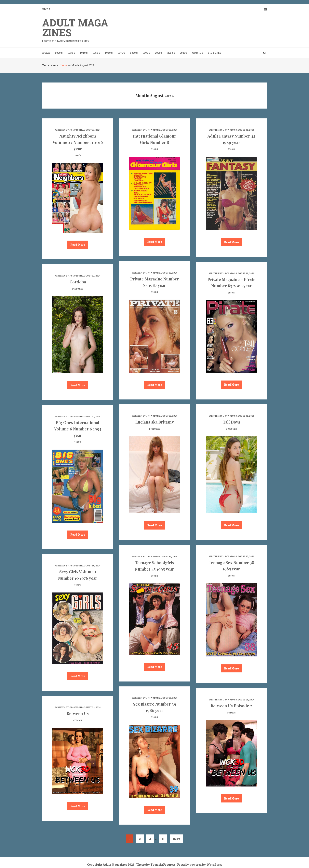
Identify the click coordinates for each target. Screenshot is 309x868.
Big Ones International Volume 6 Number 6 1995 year (78, 429)
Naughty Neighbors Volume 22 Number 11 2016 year (78, 142)
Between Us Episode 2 (231, 706)
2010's (78, 156)
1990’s (146, 53)
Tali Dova (231, 422)
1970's (78, 585)
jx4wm (74, 130)
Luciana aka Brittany (155, 422)
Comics (198, 53)
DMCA (46, 9)
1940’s (84, 53)
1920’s (59, 53)
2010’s (171, 53)
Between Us (78, 713)
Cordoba (78, 282)
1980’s (134, 53)
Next (176, 839)
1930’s (71, 53)
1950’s (96, 53)
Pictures (214, 53)
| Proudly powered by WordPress (199, 865)
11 (163, 839)
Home (46, 53)
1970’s (121, 53)
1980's (154, 149)
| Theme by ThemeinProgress (155, 865)
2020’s (184, 53)
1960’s (109, 53)
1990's (78, 442)
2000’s (159, 53)
